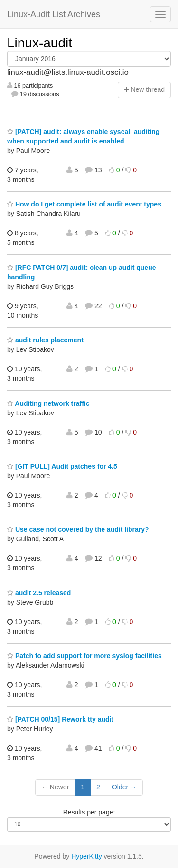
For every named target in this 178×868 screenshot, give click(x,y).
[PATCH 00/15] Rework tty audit (60, 719)
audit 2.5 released (39, 593)
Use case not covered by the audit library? (78, 529)
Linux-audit (40, 43)
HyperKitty (87, 856)
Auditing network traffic (48, 403)
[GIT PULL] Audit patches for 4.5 (62, 466)
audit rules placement (45, 340)
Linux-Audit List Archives (54, 14)
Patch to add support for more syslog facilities (84, 656)
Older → (124, 787)
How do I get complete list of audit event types (84, 204)
